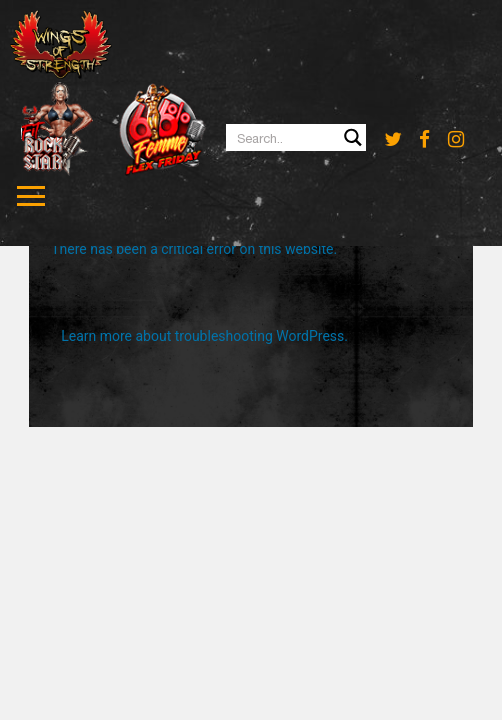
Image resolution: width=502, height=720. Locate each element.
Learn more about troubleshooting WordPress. (204, 336)
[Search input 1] (297, 137)
